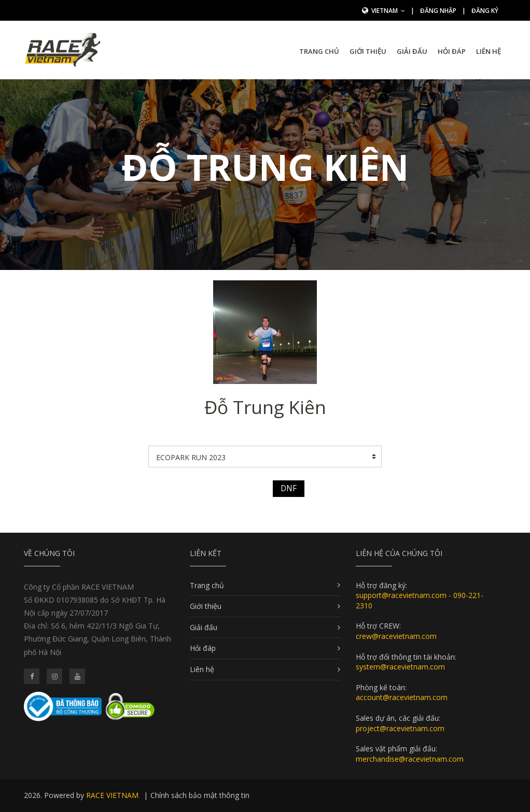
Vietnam (388, 11)
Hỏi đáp (452, 51)
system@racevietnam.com (400, 667)
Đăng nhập (438, 11)
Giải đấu (412, 51)
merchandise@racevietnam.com (410, 759)
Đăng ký (485, 11)
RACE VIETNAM (112, 795)
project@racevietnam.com (400, 728)
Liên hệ (489, 51)
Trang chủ (319, 51)
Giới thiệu (368, 51)
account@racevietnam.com (402, 697)
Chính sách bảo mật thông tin (200, 795)
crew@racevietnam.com (396, 636)
